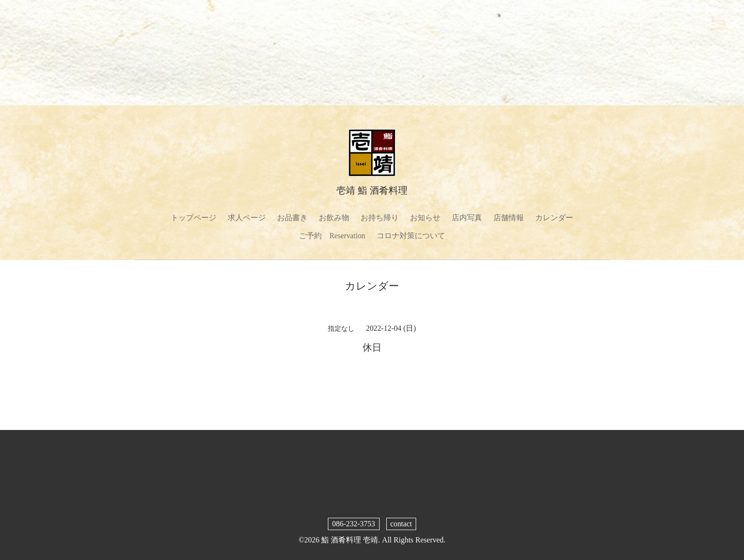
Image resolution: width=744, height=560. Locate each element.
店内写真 (467, 218)
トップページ (194, 218)
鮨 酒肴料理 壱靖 (350, 540)
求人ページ (247, 218)
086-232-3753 (354, 524)
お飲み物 (334, 218)
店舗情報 (509, 218)
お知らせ (425, 218)
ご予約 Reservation (332, 236)
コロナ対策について (411, 236)
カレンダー (554, 218)
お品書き (292, 218)
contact (401, 524)
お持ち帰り (380, 218)
